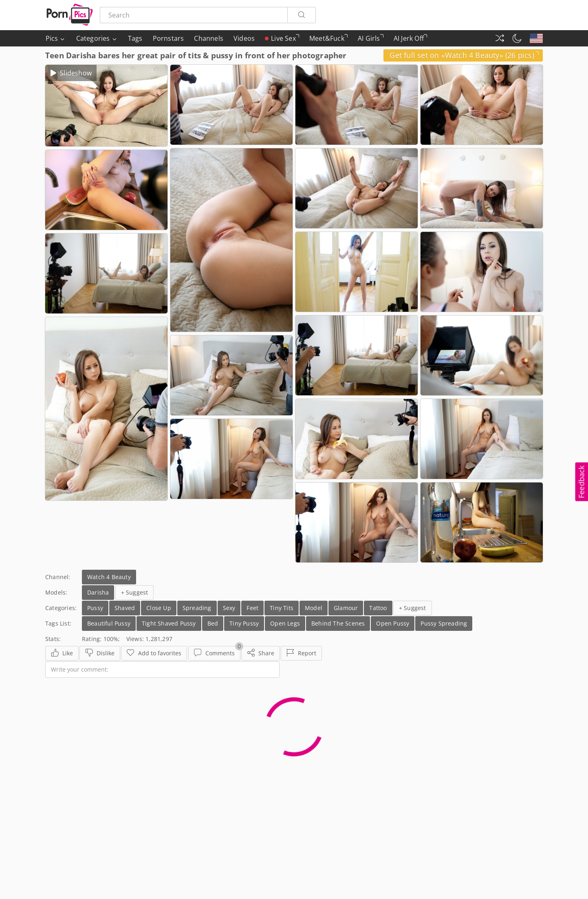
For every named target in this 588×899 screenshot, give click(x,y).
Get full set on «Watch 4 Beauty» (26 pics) (464, 55)
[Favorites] (154, 653)
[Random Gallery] (500, 38)
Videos (244, 38)
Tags (135, 38)
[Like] (62, 653)
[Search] (302, 15)
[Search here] (194, 15)
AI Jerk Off (410, 40)
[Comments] (214, 653)
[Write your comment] (162, 670)
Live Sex (282, 38)
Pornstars (168, 38)
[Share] (261, 653)
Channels (209, 38)
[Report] (301, 653)
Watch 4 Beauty (109, 577)
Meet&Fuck (328, 40)
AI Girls (371, 40)
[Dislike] (100, 653)
